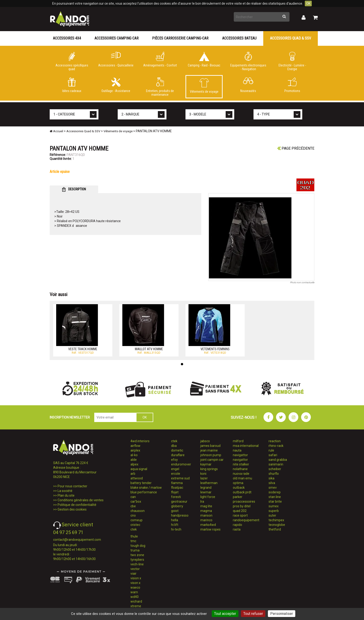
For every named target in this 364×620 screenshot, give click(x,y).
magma (206, 511)
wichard (136, 601)
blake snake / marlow (146, 488)
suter (272, 515)
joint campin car (212, 460)
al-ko (134, 455)
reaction (275, 441)
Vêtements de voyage (204, 86)
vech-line (137, 564)
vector (135, 569)
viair (133, 574)
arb (133, 474)
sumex (274, 506)
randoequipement (246, 520)
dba (174, 446)
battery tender (141, 483)
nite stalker (241, 464)
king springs (209, 469)
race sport (240, 515)
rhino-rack (276, 446)
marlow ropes (210, 529)
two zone (137, 555)
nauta (237, 450)
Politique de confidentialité (77, 505)
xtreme (136, 606)
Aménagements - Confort (160, 59)
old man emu (242, 478)
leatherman (209, 483)
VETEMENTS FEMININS (215, 349)
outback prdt (242, 492)
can (133, 497)
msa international (246, 446)
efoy (174, 460)
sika (271, 478)
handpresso (180, 515)
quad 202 (240, 511)
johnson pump (211, 455)
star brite (275, 501)
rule (271, 450)
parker (238, 497)
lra (202, 501)
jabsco (205, 441)
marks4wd (208, 525)
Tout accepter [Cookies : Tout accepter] (225, 614)
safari (273, 455)
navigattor (240, 455)
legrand (206, 488)
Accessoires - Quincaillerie (116, 59)
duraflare (178, 455)
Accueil (56, 131)
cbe (133, 506)
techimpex (276, 520)
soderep (275, 492)
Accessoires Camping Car (117, 38)
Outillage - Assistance (116, 85)
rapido (237, 525)
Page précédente (296, 148)
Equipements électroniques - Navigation (248, 61)
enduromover (181, 464)
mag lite (206, 506)
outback (239, 488)
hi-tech (176, 529)
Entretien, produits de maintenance (160, 87)
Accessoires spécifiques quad (72, 61)
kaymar (206, 464)
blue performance (144, 492)
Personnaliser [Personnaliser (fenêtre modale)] (282, 614)
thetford (275, 529)
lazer (204, 478)
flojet (175, 492)
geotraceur (179, 501)
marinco (206, 520)
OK (308, 3)
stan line (275, 497)
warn (134, 592)
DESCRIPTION (74, 189)
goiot (175, 511)
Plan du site (66, 495)
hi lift (175, 525)
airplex (135, 450)
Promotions (292, 85)
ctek (134, 529)
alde (134, 460)
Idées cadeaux (72, 85)
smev (273, 488)
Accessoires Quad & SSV (291, 38)
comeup (136, 520)
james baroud (210, 446)
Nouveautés (248, 85)
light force (208, 497)
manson (206, 515)
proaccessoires (244, 501)
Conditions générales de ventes (81, 500)
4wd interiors (140, 441)
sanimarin (276, 464)
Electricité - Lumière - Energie (292, 61)
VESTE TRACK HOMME (83, 349)
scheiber (275, 469)
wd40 (135, 597)
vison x (135, 583)
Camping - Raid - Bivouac (204, 59)
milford (238, 441)
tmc (133, 541)
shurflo (274, 474)
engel (175, 469)
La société (65, 491)
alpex (134, 464)
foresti (176, 497)
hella (175, 520)
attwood (137, 478)
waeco (135, 587)
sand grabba (278, 460)
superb (274, 511)
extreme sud (180, 478)
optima (238, 483)
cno (133, 515)
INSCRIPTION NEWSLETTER (70, 417)
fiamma (177, 483)
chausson (138, 511)
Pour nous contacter (72, 486)
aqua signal (139, 469)
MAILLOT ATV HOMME (149, 349)
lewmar (206, 492)
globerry (177, 506)
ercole (176, 474)
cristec (135, 525)
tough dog (138, 546)
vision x (136, 578)
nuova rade (241, 474)
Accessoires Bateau (239, 38)
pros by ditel (242, 506)
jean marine (209, 450)
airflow (135, 446)
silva (272, 483)
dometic (177, 450)
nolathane (240, 469)
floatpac (177, 488)
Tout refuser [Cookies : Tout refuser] (253, 614)
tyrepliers (137, 560)
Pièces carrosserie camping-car (180, 38)
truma (135, 550)
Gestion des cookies (72, 509)
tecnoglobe (277, 525)
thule (134, 536)
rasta (237, 529)
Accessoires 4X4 (67, 38)
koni (203, 474)
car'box (136, 501)
